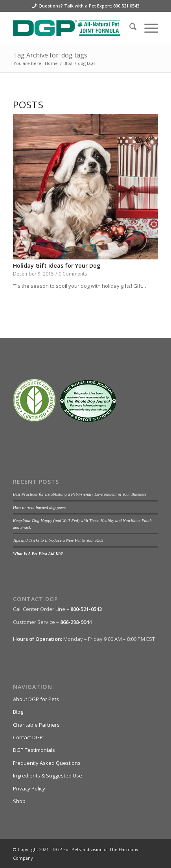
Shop (19, 801)
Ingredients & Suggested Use (48, 775)
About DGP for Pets (36, 699)
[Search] (129, 28)
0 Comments (73, 274)
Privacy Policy (29, 788)
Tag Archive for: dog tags (50, 55)
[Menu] (147, 28)
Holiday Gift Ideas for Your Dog (57, 266)
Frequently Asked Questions (47, 763)
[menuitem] (129, 28)
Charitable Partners (36, 725)
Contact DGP (28, 737)
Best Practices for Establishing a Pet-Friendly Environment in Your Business (80, 494)
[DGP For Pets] (71, 28)
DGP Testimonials (34, 750)
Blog (18, 712)
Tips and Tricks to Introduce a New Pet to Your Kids (58, 540)
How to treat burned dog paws (39, 507)
